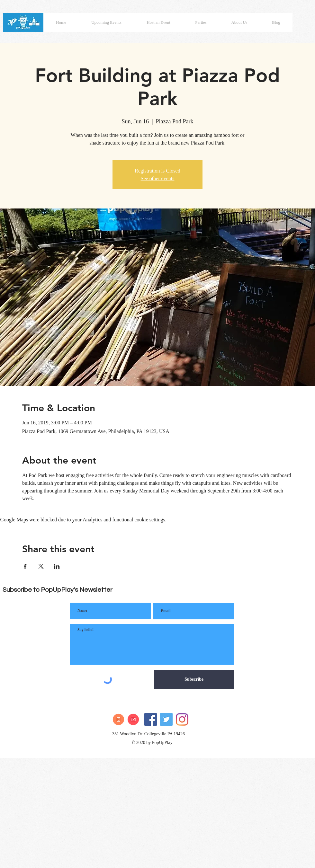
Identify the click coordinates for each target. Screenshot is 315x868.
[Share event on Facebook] (25, 566)
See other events (158, 178)
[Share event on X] (41, 566)
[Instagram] (182, 719)
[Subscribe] (194, 679)
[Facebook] (151, 719)
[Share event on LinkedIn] (57, 566)
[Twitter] (166, 719)
